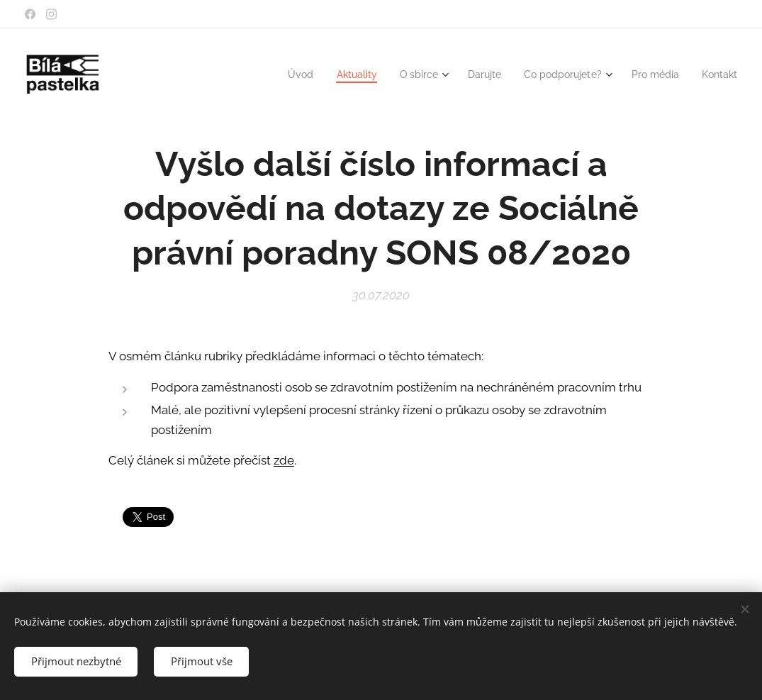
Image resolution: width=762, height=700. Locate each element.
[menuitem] (278, 74)
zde (284, 460)
